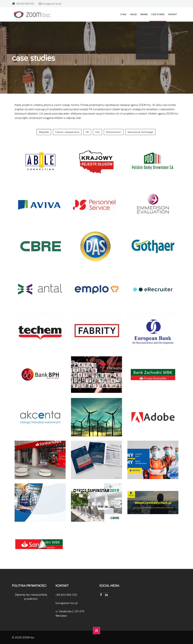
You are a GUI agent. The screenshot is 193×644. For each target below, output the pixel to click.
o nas (123, 14)
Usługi (133, 14)
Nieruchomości (114, 132)
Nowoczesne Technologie (140, 132)
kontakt (172, 14)
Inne (97, 132)
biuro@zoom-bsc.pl (52, 4)
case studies (158, 14)
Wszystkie (44, 132)
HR (87, 132)
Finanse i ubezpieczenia (67, 132)
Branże (144, 14)
